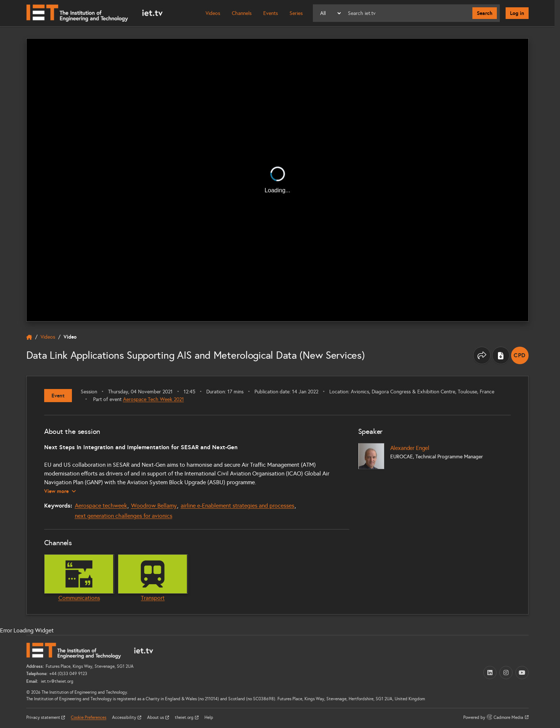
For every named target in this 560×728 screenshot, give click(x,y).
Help (209, 717)
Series (296, 13)
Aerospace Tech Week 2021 (154, 399)
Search (485, 13)
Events (271, 13)
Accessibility (125, 717)
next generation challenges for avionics (124, 516)
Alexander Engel (410, 448)
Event (58, 396)
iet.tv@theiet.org (57, 681)
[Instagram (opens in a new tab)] (506, 673)
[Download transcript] (501, 355)
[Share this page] (482, 355)
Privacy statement (44, 717)
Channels (242, 13)
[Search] (407, 13)
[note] (520, 355)
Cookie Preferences (89, 717)
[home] (29, 337)
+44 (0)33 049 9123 (68, 674)
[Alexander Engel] (371, 456)
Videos (213, 13)
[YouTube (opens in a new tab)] (522, 673)
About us (156, 717)
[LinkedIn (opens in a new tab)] (490, 673)
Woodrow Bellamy (154, 506)
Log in (517, 13)
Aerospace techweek (101, 506)
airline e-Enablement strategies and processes (237, 506)
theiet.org (185, 717)
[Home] (95, 13)
